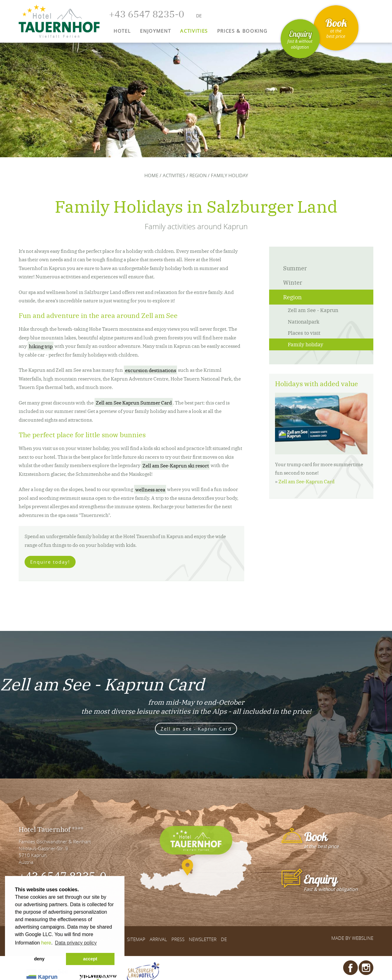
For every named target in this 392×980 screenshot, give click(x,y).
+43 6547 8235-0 (63, 875)
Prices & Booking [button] (242, 31)
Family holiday (306, 344)
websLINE (363, 938)
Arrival (158, 939)
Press (178, 939)
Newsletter (203, 939)
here (46, 943)
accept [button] (90, 959)
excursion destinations (151, 370)
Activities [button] (194, 31)
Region (198, 175)
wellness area (150, 489)
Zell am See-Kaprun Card (306, 481)
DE (224, 939)
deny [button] (39, 959)
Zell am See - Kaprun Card (196, 729)
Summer (295, 268)
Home (151, 175)
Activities (174, 175)
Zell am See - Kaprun (313, 310)
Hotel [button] (122, 31)
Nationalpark (304, 321)
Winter (293, 282)
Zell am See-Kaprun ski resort (176, 465)
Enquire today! (50, 562)
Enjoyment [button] (155, 31)
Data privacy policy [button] (76, 943)
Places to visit (304, 333)
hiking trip (41, 346)
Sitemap (136, 939)
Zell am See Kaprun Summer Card (134, 402)
